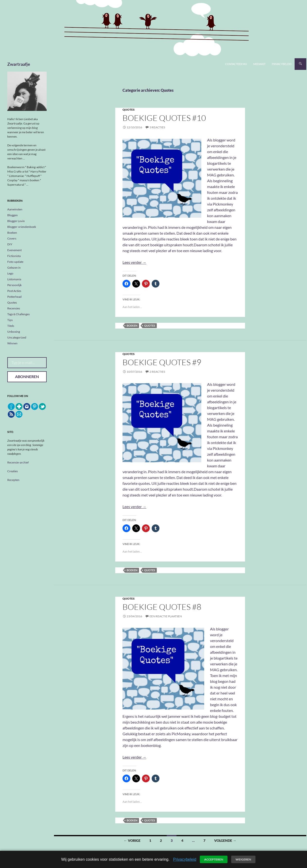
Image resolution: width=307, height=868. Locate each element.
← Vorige (132, 840)
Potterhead (14, 297)
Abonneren (27, 376)
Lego (10, 273)
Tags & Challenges (18, 314)
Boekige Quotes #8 (162, 607)
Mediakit (259, 64)
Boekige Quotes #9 (162, 362)
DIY (10, 244)
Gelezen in (14, 268)
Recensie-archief (18, 462)
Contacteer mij (236, 64)
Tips (10, 320)
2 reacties (157, 372)
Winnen (12, 343)
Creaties (13, 471)
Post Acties (14, 291)
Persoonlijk (14, 285)
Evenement (14, 250)
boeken (132, 326)
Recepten (13, 480)
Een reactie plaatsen (166, 616)
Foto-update (15, 262)
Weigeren (243, 859)
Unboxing (14, 332)
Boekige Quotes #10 (164, 118)
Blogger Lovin (16, 221)
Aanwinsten (15, 209)
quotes (150, 326)
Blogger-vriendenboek (22, 227)
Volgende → (225, 840)
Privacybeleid (282, 64)
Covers (12, 238)
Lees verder (134, 262)
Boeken (12, 233)
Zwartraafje (19, 64)
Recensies (14, 308)
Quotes (129, 110)
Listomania (14, 279)
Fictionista (14, 256)
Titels (11, 326)
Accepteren (214, 859)
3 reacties (157, 127)
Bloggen (13, 215)
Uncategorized (17, 337)
